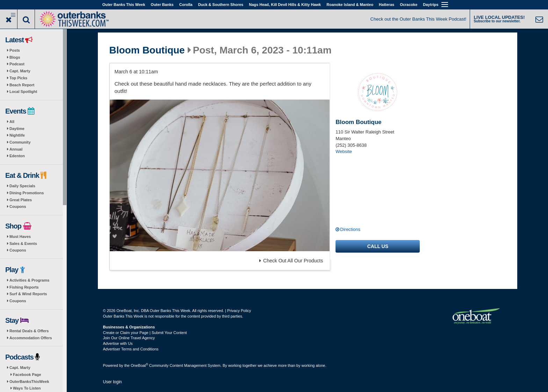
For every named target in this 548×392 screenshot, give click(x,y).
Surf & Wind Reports (28, 294)
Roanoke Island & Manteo (350, 5)
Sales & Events (23, 244)
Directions (350, 229)
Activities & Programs (29, 280)
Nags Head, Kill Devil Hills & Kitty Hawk (285, 5)
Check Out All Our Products (291, 261)
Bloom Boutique (147, 50)
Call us (378, 246)
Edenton (17, 156)
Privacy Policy (239, 311)
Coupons (18, 206)
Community (20, 142)
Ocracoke (409, 5)
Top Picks (18, 78)
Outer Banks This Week (124, 5)
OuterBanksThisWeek (29, 382)
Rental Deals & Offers (29, 331)
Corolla (186, 5)
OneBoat (139, 365)
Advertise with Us (118, 343)
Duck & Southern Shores (221, 5)
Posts (15, 50)
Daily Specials (22, 186)
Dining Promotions (27, 193)
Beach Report (22, 85)
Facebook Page (27, 375)
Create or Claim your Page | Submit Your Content (145, 333)
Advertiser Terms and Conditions (131, 349)
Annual (16, 149)
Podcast (17, 64)
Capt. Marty (20, 71)
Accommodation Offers (31, 338)
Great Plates (21, 200)
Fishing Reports (24, 287)
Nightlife (17, 135)
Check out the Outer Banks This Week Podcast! (419, 19)
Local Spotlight (23, 92)
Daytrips (431, 5)
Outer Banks (162, 5)
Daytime (17, 129)
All (12, 122)
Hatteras (387, 5)
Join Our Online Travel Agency (129, 338)
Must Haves (20, 237)
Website (344, 151)
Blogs (15, 57)
